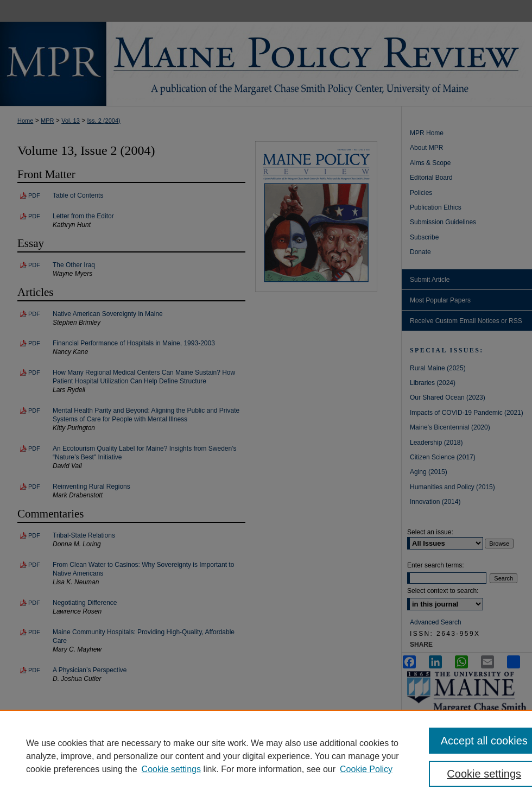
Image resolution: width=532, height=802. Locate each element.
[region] (266, 756)
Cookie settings (171, 769)
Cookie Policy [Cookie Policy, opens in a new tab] (366, 769)
